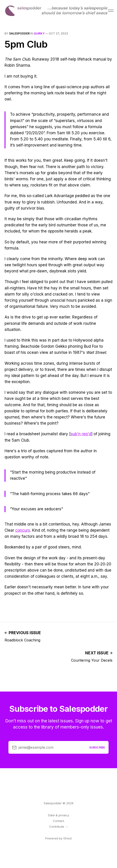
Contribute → (59, 826)
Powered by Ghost (58, 838)
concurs (23, 530)
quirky (39, 33)
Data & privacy (58, 815)
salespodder (19, 33)
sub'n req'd (81, 434)
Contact (58, 821)
